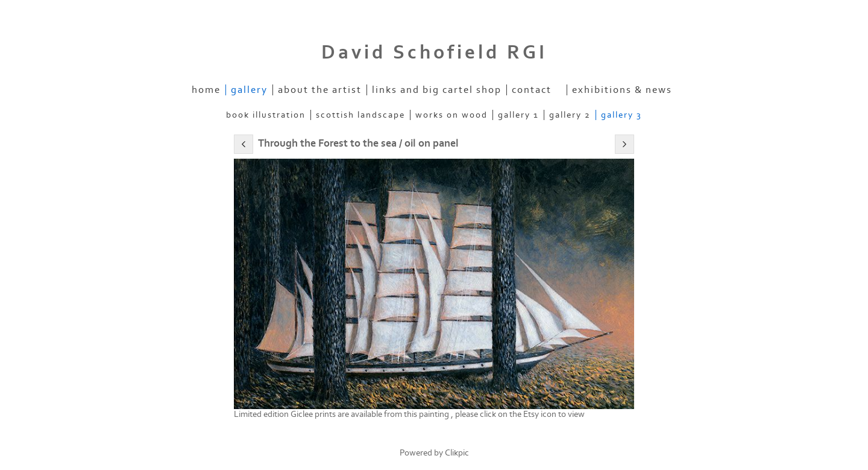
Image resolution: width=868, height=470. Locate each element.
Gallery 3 (621, 115)
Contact (532, 90)
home (206, 90)
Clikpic (457, 453)
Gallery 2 (570, 115)
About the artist (320, 90)
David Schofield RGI (434, 52)
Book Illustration (266, 115)
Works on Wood (451, 115)
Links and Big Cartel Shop (437, 90)
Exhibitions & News (622, 90)
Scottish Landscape (360, 115)
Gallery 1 (518, 115)
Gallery (249, 90)
